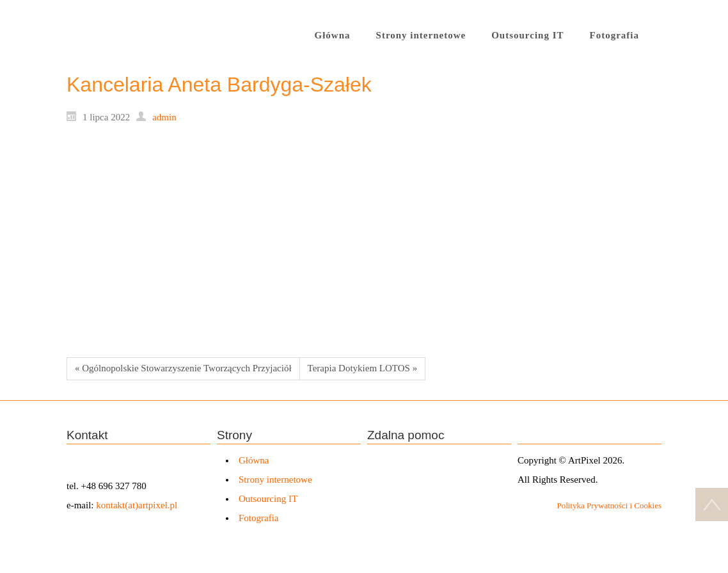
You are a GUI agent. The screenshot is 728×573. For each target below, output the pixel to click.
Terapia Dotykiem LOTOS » (363, 368)
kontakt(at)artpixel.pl (137, 505)
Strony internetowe (275, 480)
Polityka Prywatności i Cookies (609, 505)
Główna (254, 460)
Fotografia (258, 518)
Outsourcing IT (268, 499)
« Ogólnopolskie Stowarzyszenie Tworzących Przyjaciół (183, 368)
